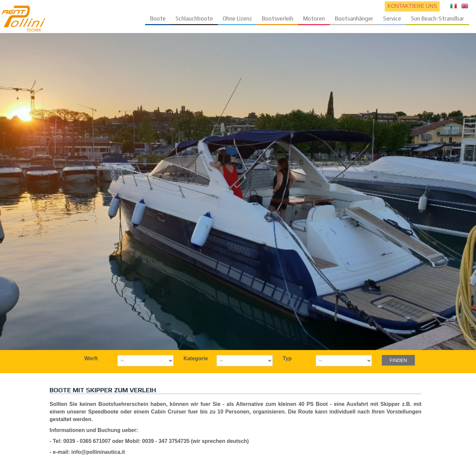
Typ (287, 358)
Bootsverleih (278, 19)
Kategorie (196, 358)
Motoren (314, 19)
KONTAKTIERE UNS (412, 6)
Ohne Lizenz (237, 19)
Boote (158, 19)
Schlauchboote (194, 19)
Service (392, 19)
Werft (91, 358)
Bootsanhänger (354, 19)
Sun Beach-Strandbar (437, 19)
